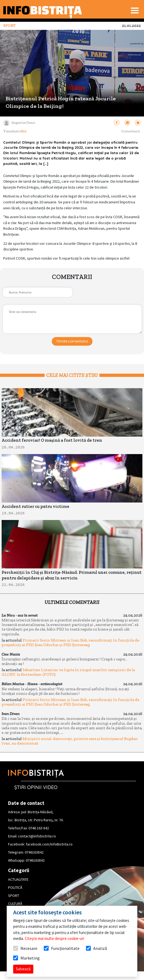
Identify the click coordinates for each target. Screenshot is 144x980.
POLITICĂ (15, 887)
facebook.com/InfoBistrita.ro (49, 844)
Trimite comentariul (72, 341)
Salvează (23, 969)
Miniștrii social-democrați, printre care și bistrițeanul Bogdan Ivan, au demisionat (70, 741)
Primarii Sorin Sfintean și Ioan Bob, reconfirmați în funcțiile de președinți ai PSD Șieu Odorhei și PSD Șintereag (70, 643)
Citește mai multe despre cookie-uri (54, 938)
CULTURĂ (15, 904)
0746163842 (34, 852)
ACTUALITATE (18, 879)
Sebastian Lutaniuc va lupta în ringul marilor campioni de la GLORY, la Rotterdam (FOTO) (68, 672)
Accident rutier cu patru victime (35, 506)
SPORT (14, 896)
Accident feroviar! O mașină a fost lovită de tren (52, 440)
